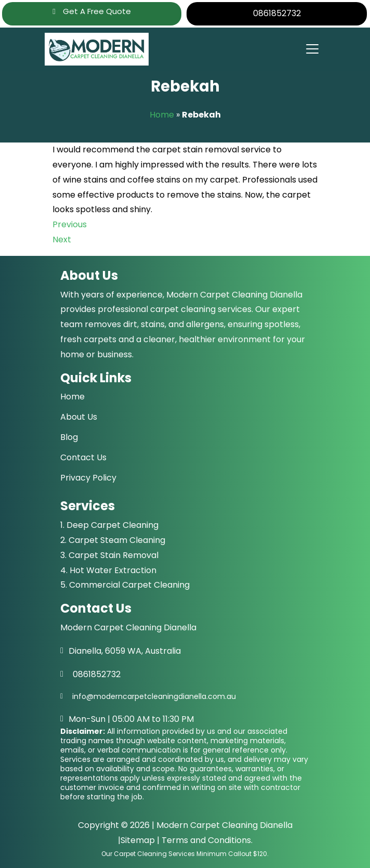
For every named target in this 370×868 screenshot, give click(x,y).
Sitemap (138, 840)
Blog (69, 437)
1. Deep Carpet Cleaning (109, 525)
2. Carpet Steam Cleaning (113, 540)
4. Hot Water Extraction (108, 570)
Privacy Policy (88, 478)
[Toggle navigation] (312, 49)
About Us (79, 417)
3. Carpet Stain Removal (109, 555)
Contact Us (83, 457)
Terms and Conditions (206, 840)
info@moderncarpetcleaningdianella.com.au (154, 696)
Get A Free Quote (91, 11)
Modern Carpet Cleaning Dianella (224, 825)
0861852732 (277, 13)
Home (162, 115)
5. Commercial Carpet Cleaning (125, 585)
